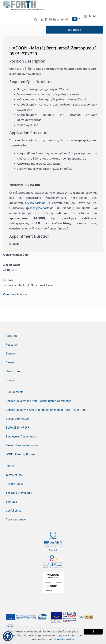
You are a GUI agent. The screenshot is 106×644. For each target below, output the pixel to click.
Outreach (11, 354)
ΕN (74, 19)
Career (10, 362)
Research (12, 345)
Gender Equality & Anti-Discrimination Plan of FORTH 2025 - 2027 (47, 410)
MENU (91, 16)
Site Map (11, 502)
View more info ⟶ (15, 294)
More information (64, 639)
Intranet (11, 466)
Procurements (15, 392)
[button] (8, 636)
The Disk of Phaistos (19, 493)
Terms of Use (14, 475)
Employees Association (21, 437)
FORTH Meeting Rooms (21, 454)
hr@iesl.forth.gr (35, 203)
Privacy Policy (15, 484)
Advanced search (17, 520)
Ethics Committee (17, 419)
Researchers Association (22, 445)
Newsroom (13, 371)
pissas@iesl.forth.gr (40, 208)
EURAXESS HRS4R (17, 428)
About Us (12, 336)
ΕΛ (79, 19)
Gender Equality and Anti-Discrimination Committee (38, 401)
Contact (11, 380)
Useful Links (14, 511)
